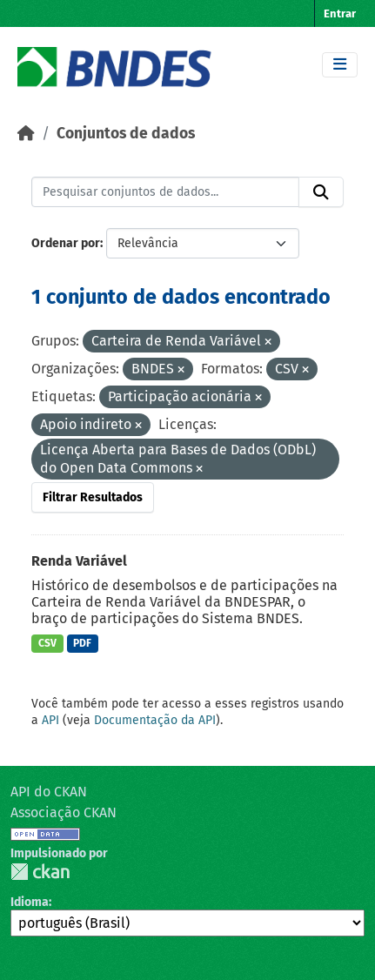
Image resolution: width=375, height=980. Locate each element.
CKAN (40, 872)
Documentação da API (155, 720)
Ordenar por (66, 243)
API (50, 720)
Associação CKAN (64, 812)
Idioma (30, 902)
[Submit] (321, 192)
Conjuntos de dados (126, 134)
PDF (82, 643)
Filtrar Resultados (93, 497)
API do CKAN (49, 792)
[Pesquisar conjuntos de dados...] (165, 192)
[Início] (26, 134)
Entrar (340, 13)
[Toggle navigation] (340, 65)
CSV (47, 643)
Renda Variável (79, 561)
